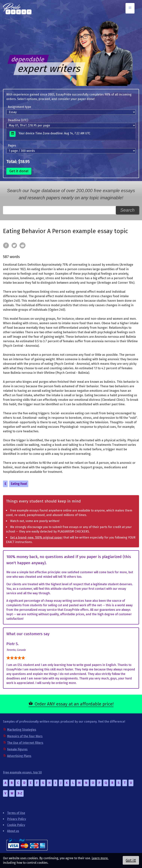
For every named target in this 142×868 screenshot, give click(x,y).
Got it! (131, 860)
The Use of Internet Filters (25, 743)
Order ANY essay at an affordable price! (74, 704)
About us (13, 831)
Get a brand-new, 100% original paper (36, 537)
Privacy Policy (17, 819)
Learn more (100, 858)
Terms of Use (16, 813)
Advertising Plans (19, 756)
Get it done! (19, 171)
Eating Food (19, 484)
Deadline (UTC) (18, 120)
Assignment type (19, 107)
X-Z (20, 793)
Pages (12, 146)
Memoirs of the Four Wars (25, 736)
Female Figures (17, 749)
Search (127, 210)
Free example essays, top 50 (22, 772)
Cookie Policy (16, 825)
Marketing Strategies (22, 730)
